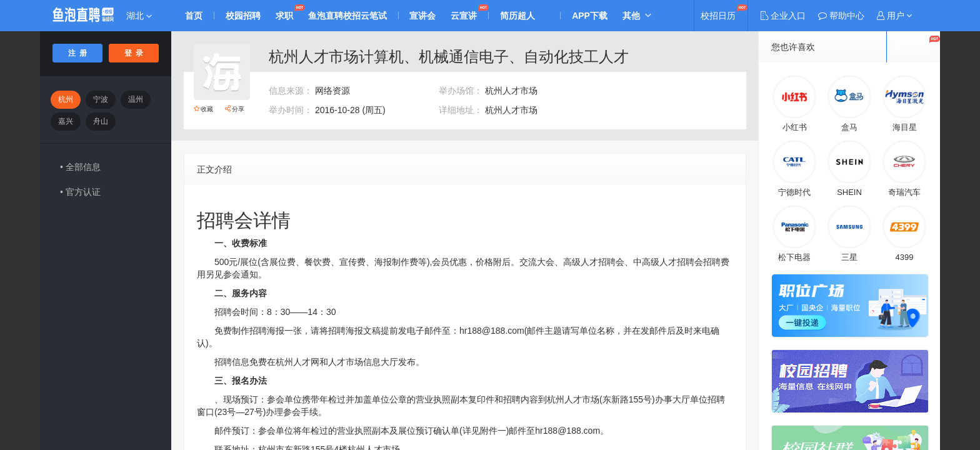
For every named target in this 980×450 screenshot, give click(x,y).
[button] (894, 16)
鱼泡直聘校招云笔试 (347, 16)
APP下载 (590, 16)
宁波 (101, 99)
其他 (632, 16)
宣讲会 (423, 16)
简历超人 (518, 16)
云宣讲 (464, 16)
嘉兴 (66, 121)
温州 (136, 99)
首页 (194, 16)
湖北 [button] (139, 16)
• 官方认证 (80, 192)
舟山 (101, 121)
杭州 (66, 99)
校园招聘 (243, 16)
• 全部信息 (80, 167)
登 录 (134, 53)
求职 (284, 16)
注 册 (78, 53)
